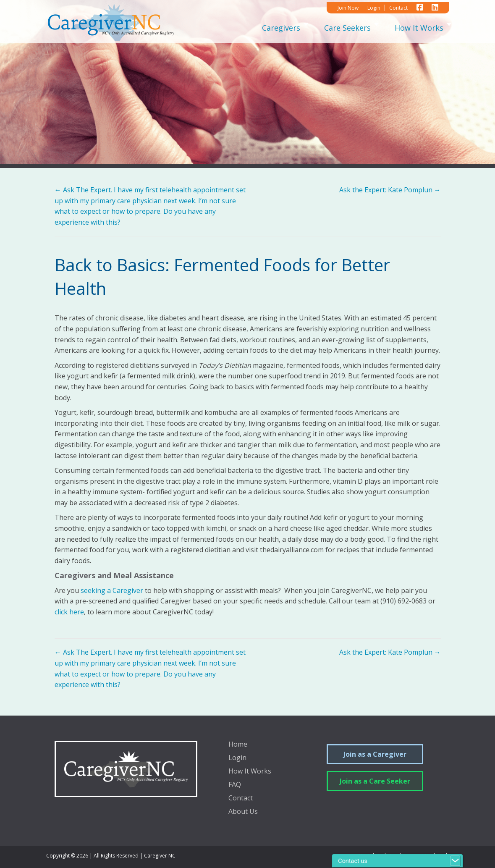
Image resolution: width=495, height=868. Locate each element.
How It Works (250, 772)
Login (237, 758)
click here (69, 612)
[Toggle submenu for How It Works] (449, 28)
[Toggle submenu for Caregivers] (306, 28)
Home (238, 745)
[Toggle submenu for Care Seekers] (377, 28)
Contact (241, 799)
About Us (243, 812)
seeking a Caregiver (112, 590)
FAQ (235, 785)
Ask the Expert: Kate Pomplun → (390, 190)
